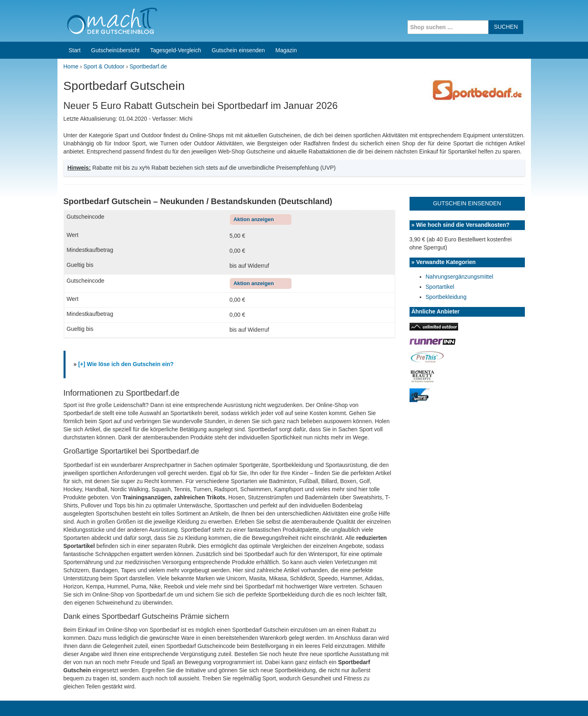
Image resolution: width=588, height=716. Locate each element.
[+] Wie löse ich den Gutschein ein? (126, 288)
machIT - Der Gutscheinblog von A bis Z (127, 699)
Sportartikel (440, 210)
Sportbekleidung (446, 220)
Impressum (481, 699)
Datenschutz (515, 699)
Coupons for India (234, 664)
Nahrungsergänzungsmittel (460, 200)
